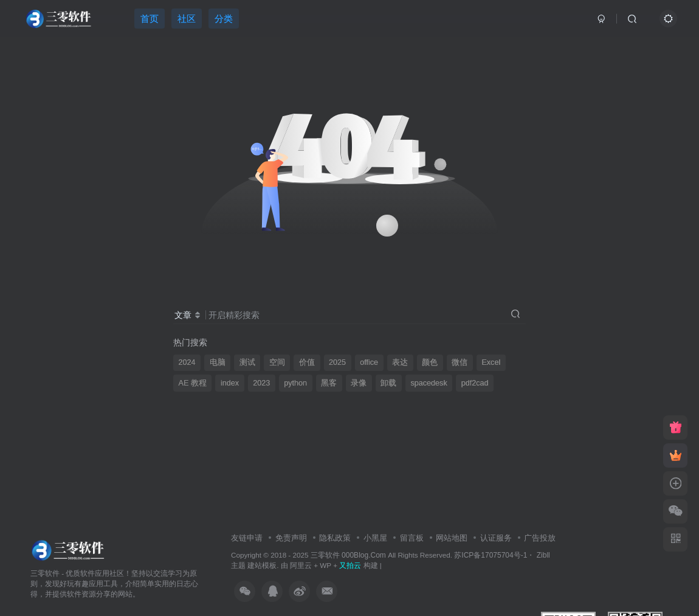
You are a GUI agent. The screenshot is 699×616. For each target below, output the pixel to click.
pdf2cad (475, 383)
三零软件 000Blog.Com (349, 555)
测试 (247, 362)
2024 (187, 362)
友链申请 (247, 538)
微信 (460, 362)
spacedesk (429, 383)
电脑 (218, 362)
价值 (307, 362)
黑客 (329, 383)
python (295, 383)
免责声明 (291, 538)
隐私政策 (335, 538)
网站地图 (452, 538)
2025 (337, 362)
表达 (400, 362)
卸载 (388, 383)
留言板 (412, 538)
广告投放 (540, 538)
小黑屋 (375, 538)
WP (325, 565)
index (230, 383)
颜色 (430, 362)
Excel (491, 362)
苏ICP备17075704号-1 (491, 555)
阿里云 (301, 565)
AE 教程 (193, 383)
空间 (277, 362)
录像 (359, 383)
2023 (261, 383)
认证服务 (496, 538)
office (369, 362)
